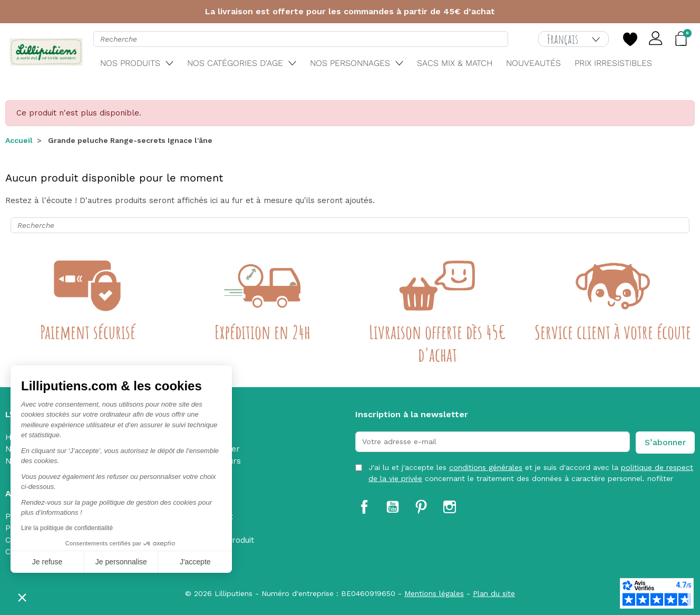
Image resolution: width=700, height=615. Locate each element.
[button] (22, 597)
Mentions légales (434, 593)
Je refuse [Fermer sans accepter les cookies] (47, 562)
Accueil (19, 140)
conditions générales (486, 467)
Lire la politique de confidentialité (67, 528)
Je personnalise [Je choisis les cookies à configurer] (121, 562)
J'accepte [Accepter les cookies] (195, 562)
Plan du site (494, 593)
